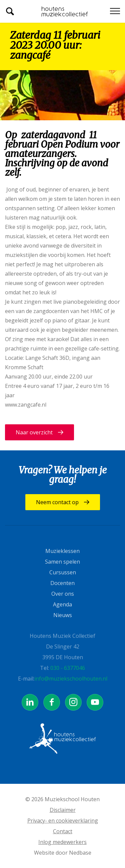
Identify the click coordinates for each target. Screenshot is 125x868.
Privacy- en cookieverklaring (63, 821)
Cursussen (63, 572)
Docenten (62, 583)
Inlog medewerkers (62, 842)
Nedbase (80, 853)
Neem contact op (57, 502)
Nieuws (63, 615)
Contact (63, 831)
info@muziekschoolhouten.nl (71, 679)
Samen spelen (62, 562)
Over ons (63, 594)
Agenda (62, 604)
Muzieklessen (62, 551)
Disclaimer (63, 810)
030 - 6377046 (68, 668)
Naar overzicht (34, 432)
